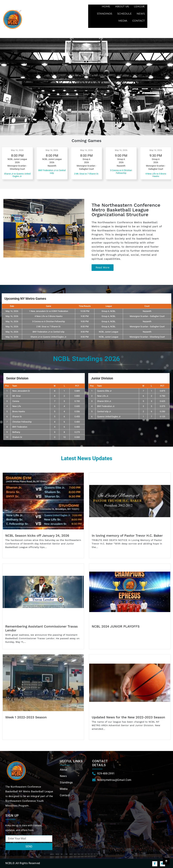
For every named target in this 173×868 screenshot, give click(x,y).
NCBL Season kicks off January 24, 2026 (37, 536)
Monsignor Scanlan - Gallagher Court (147, 316)
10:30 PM (85, 311)
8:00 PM (85, 327)
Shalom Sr (17, 437)
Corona (16, 401)
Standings (104, 14)
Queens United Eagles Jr (109, 417)
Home (106, 6)
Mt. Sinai (16, 396)
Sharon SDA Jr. (104, 401)
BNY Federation (20, 427)
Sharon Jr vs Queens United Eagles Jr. (17, 175)
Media (122, 21)
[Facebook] (155, 864)
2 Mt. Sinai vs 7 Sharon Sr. (86, 174)
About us (122, 6)
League (139, 6)
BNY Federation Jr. (106, 406)
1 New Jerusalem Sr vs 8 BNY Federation (49, 311)
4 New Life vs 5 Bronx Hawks (156, 175)
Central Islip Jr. (104, 411)
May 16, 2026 (17, 150)
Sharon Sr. (17, 417)
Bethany (16, 432)
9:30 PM (85, 316)
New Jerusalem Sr (21, 391)
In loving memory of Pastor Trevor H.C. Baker (127, 536)
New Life (17, 406)
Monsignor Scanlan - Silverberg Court (147, 337)
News (141, 14)
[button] (5, 87)
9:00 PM (85, 321)
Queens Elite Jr (104, 391)
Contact (139, 21)
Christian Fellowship (22, 422)
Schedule (124, 14)
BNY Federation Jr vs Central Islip (52, 172)
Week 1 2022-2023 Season (26, 717)
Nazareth (147, 311)
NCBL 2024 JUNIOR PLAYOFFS (116, 626)
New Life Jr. (103, 396)
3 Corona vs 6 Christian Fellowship (121, 172)
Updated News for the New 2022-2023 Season (128, 717)
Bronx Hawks (19, 411)
